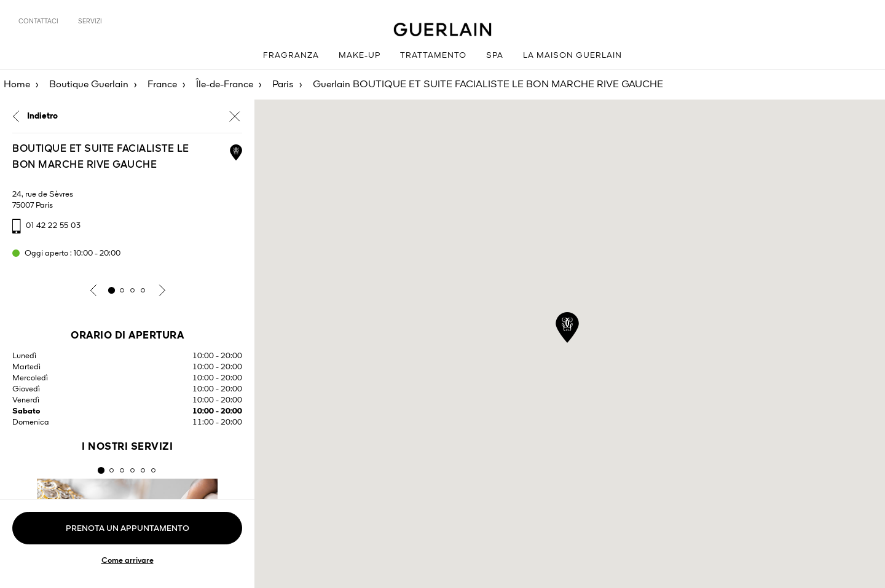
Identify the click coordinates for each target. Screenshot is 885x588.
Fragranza (291, 56)
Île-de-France (225, 85)
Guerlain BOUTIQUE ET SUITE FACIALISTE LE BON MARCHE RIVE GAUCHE (488, 85)
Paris (283, 85)
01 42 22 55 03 (53, 226)
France (162, 85)
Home (17, 85)
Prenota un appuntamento (128, 529)
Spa (495, 56)
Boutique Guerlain (89, 85)
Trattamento (433, 56)
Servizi (90, 22)
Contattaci (38, 22)
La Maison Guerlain (572, 56)
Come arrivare (128, 561)
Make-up (360, 56)
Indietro (42, 116)
